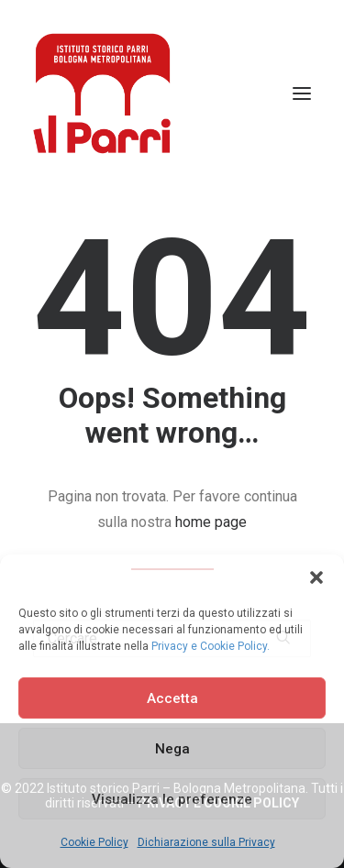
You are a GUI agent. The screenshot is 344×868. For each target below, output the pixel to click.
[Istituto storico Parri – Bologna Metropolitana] (102, 93)
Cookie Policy (94, 842)
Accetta (172, 698)
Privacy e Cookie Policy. (211, 646)
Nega (172, 749)
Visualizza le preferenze (172, 799)
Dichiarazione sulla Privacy (206, 842)
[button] (316, 577)
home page (211, 522)
